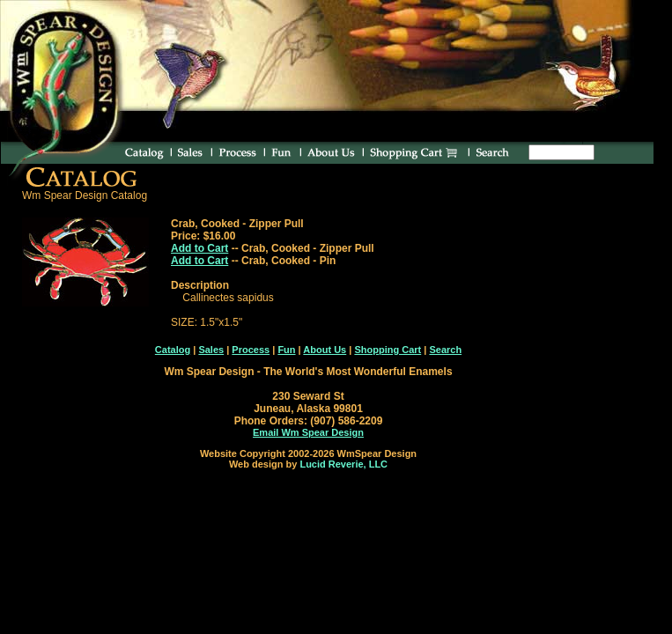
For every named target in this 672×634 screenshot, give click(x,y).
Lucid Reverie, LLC (343, 464)
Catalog (173, 350)
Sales (211, 350)
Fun (286, 350)
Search (445, 350)
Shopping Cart (388, 350)
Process (251, 350)
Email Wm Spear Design (308, 432)
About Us (325, 350)
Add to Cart (199, 248)
